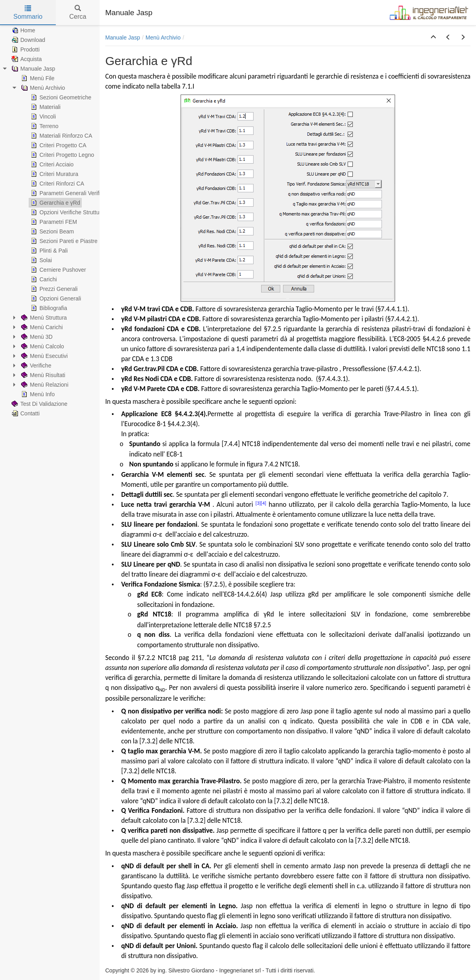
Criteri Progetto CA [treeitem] (58, 145)
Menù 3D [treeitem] (36, 337)
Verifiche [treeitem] (35, 366)
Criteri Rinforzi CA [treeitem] (57, 184)
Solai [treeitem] (40, 260)
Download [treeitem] (28, 40)
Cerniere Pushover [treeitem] (58, 270)
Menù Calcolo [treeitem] (42, 346)
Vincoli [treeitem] (42, 117)
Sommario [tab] (28, 13)
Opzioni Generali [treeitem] (55, 298)
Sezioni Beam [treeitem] (51, 231)
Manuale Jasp (123, 38)
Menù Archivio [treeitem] (42, 88)
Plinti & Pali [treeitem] (48, 251)
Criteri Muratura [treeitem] (54, 174)
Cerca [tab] (78, 13)
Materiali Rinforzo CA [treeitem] (61, 136)
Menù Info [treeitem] (37, 394)
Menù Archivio (163, 38)
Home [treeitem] (23, 30)
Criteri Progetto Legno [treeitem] (62, 155)
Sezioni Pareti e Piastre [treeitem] (63, 241)
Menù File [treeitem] (37, 78)
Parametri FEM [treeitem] (53, 222)
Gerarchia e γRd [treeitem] (55, 203)
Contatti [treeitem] (25, 413)
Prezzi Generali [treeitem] (53, 289)
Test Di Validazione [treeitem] (39, 404)
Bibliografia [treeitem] (48, 308)
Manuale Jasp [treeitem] (32, 69)
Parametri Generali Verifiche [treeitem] (69, 193)
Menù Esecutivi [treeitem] (44, 356)
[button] (433, 38)
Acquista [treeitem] (26, 59)
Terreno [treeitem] (44, 126)
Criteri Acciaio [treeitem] (51, 164)
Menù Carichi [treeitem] (41, 327)
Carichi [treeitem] (43, 279)
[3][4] (261, 503)
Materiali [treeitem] (45, 107)
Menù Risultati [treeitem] (42, 375)
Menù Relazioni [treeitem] (44, 385)
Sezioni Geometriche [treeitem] (60, 97)
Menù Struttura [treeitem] (43, 318)
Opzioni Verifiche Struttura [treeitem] (67, 212)
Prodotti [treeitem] (25, 49)
